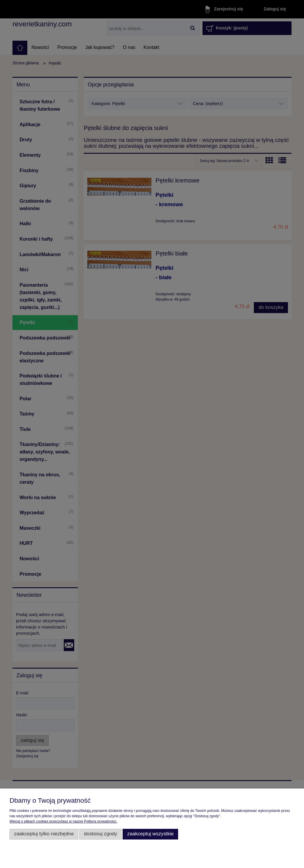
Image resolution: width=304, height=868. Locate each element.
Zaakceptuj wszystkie (150, 834)
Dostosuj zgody (101, 834)
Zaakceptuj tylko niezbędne (44, 834)
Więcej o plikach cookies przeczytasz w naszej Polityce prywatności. (63, 821)
